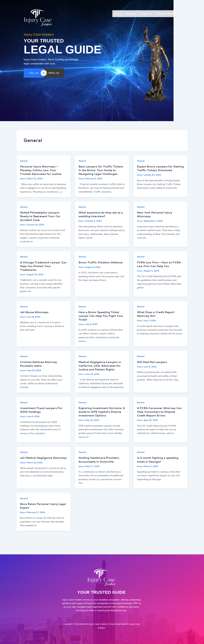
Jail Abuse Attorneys (35, 316)
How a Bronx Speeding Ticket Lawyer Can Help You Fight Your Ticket (100, 320)
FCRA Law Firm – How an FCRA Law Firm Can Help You (159, 268)
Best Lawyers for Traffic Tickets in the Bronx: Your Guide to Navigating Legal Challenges (98, 172)
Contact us (146, 14)
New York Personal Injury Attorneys (156, 218)
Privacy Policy (164, 14)
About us (131, 14)
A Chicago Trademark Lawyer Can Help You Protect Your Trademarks (42, 270)
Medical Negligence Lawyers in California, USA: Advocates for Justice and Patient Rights (101, 370)
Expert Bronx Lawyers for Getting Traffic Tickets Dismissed (156, 170)
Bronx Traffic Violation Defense (96, 268)
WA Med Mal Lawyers (153, 366)
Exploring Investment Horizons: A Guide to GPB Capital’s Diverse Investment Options (100, 418)
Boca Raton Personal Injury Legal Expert (40, 514)
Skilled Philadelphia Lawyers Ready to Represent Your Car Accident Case (42, 220)
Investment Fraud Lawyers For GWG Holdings (43, 414)
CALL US (34, 78)
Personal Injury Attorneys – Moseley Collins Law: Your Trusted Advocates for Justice (42, 170)
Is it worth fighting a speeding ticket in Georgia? (159, 468)
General (24, 161)
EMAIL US (54, 78)
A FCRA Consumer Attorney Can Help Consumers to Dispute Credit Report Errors (159, 416)
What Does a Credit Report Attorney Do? (157, 318)
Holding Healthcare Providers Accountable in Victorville (100, 468)
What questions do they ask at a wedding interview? (101, 218)
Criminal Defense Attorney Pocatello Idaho (40, 368)
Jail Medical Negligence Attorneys (38, 468)
